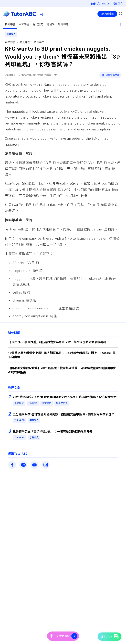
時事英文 (39, 42)
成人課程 (25, 42)
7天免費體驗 (107, 14)
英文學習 (10, 42)
